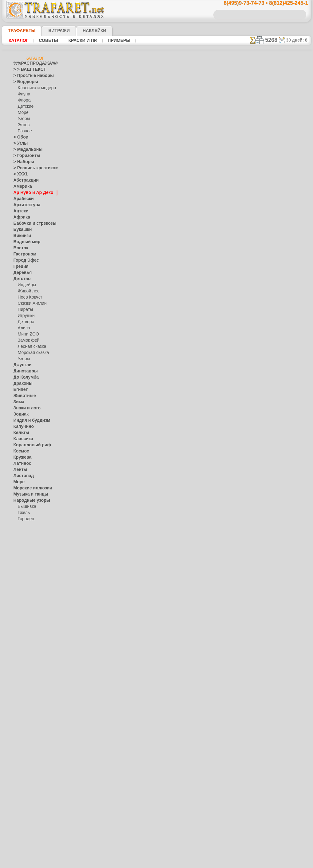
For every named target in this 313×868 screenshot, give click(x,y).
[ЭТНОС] (26, 771)
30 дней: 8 (299, 40)
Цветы (19, 722)
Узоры (24, 119)
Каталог (19, 40)
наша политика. (188, 863)
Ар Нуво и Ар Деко (30, 193)
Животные (23, 396)
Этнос (23, 125)
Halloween (27, 611)
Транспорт (23, 685)
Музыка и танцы (28, 494)
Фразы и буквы (27, 710)
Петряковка (28, 537)
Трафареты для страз (32, 784)
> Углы (19, 143)
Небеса (20, 581)
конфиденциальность (142, 439)
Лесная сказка (30, 347)
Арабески (22, 199)
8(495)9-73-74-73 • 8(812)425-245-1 (260, 3)
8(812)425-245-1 (198, 386)
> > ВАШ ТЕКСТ (26, 70)
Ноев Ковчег (29, 297)
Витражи (52, 30)
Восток (20, 248)
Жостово (26, 525)
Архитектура (25, 205)
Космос (20, 451)
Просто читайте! (280, 325)
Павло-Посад (30, 531)
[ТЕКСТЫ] (26, 759)
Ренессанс (22, 642)
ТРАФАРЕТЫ (19, 30)
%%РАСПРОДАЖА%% (33, 63)
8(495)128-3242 (162, 386)
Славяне (21, 673)
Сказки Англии (31, 303)
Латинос (21, 464)
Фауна (24, 94)
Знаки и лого (25, 408)
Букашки (21, 230)
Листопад (22, 476)
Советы (48, 40)
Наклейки (84, 30)
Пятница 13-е (25, 636)
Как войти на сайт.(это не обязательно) (35, 824)
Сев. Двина (28, 544)
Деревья (21, 273)
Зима (18, 402)
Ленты (19, 470)
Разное (24, 131)
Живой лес (27, 291)
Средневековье (27, 679)
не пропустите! (280, 376)
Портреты (22, 599)
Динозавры (24, 371)
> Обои (19, 137)
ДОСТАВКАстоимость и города (280, 271)
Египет (19, 390)
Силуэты (21, 667)
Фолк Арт (26, 562)
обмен (187, 439)
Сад (17, 661)
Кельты (20, 433)
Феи (17, 704)
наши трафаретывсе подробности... (280, 352)
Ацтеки (20, 211)
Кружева (21, 457)
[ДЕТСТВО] (28, 741)
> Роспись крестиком (32, 168)
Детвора (25, 322)
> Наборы (22, 162)
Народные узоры (28, 500)
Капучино (22, 427)
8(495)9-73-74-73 (125, 386)
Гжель (23, 513)
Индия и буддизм (29, 420)
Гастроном (23, 254)
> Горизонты (24, 156)
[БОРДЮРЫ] (29, 734)
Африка (20, 217)
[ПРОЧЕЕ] (27, 778)
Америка (21, 187)
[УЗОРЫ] (26, 765)
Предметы (23, 630)
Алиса (23, 328)
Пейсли (20, 587)
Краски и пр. (81, 40)
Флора (24, 100)
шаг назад (156, 310)
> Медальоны (25, 150)
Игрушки (26, 316)
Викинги (21, 236)
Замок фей (27, 340)
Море (23, 113)
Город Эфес (24, 260)
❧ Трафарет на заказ (32, 790)
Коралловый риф (29, 445)
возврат (171, 439)
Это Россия (28, 568)
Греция (20, 267)
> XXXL (20, 174)
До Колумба (24, 377)
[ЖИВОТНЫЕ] (30, 747)
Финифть (26, 550)
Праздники (23, 605)
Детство (21, 279)
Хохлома (26, 556)
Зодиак (20, 414)
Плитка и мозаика (30, 593)
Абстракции (24, 180)
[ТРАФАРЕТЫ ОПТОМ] (33, 728)
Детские (25, 106)
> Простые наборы (30, 76)
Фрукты (20, 716)
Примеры (117, 40)
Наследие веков (28, 574)
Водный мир (24, 242)
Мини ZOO (27, 334)
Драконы (22, 384)
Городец (25, 519)
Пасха (23, 624)
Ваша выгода (97, 217)
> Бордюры (23, 82)
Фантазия (22, 697)
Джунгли (21, 365)
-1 (133, 310)
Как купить (137, 217)
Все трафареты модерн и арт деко (156, 324)
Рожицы (21, 648)
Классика (22, 439)
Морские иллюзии (30, 488)
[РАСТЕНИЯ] (29, 753)
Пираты (25, 310)
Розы (18, 654)
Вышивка (26, 507)
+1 (179, 310)
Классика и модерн (35, 88)
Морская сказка (32, 353)
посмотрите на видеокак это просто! (280, 299)
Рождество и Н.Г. (33, 617)
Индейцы (26, 285)
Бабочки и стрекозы (31, 223)
